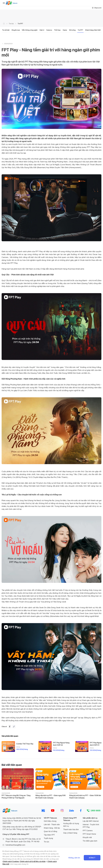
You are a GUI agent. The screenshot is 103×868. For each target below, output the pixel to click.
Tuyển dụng (48, 838)
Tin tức (11, 24)
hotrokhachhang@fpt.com (15, 845)
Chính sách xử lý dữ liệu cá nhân (33, 862)
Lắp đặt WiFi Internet (91, 821)
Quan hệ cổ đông (50, 831)
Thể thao (57, 30)
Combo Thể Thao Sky (25, 744)
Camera (49, 30)
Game (65, 30)
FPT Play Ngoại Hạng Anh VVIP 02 (61, 744)
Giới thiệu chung (50, 821)
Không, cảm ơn (74, 858)
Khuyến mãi (87, 837)
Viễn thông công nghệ (30, 30)
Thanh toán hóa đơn (71, 829)
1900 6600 (95, 811)
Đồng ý (92, 858)
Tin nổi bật (6, 30)
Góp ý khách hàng (70, 833)
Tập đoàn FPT (49, 835)
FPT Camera (88, 831)
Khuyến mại (16, 30)
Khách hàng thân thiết (93, 30)
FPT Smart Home (89, 834)
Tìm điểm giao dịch (90, 841)
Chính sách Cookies (11, 862)
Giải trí (42, 30)
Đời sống (72, 30)
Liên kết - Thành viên (52, 825)
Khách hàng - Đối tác (52, 828)
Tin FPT (20, 24)
